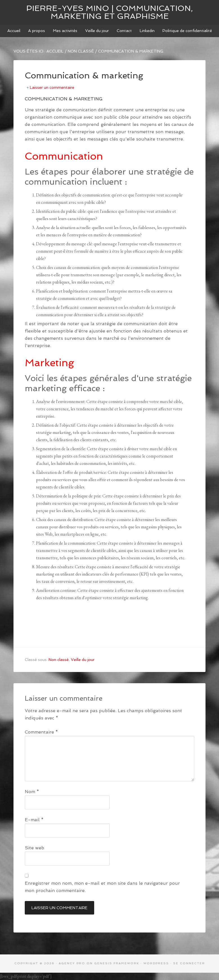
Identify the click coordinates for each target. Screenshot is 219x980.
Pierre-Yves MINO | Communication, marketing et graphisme (109, 12)
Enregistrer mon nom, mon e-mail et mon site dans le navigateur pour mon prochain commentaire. (102, 887)
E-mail (34, 820)
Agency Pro (72, 963)
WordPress (156, 963)
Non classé (59, 660)
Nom (32, 792)
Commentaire (41, 732)
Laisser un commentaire (52, 87)
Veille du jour (83, 660)
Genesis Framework (117, 963)
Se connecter (189, 963)
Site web (34, 848)
